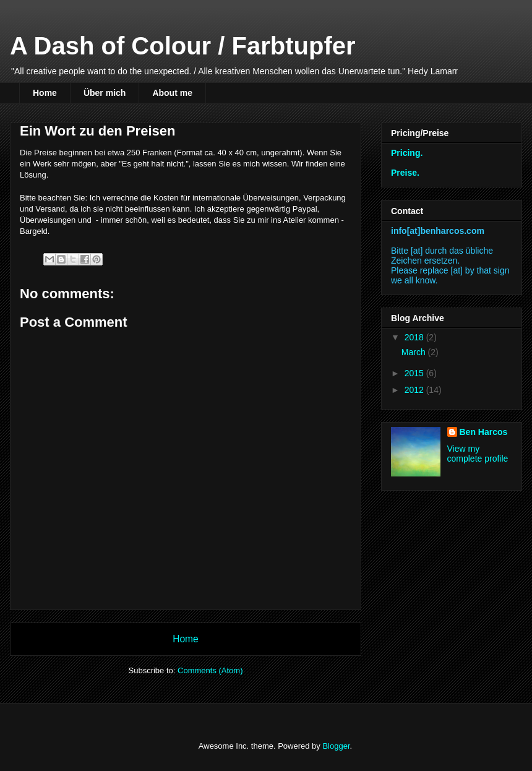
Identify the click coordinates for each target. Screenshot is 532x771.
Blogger (336, 746)
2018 (415, 337)
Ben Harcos (484, 432)
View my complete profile (478, 454)
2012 (415, 390)
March (415, 352)
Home (45, 93)
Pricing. (407, 153)
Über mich (105, 93)
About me (172, 93)
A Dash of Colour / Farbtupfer (183, 46)
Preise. (405, 173)
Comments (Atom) (210, 670)
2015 (415, 373)
